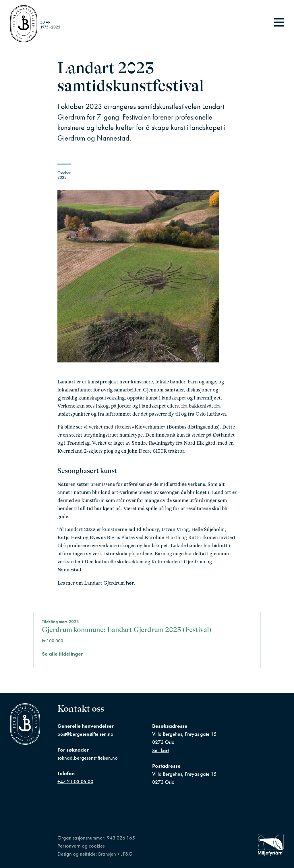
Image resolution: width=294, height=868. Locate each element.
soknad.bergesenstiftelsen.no (88, 758)
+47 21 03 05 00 (75, 781)
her (130, 583)
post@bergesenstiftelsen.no (85, 734)
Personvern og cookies (81, 846)
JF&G (127, 854)
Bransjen (107, 854)
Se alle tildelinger (62, 654)
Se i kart (160, 750)
